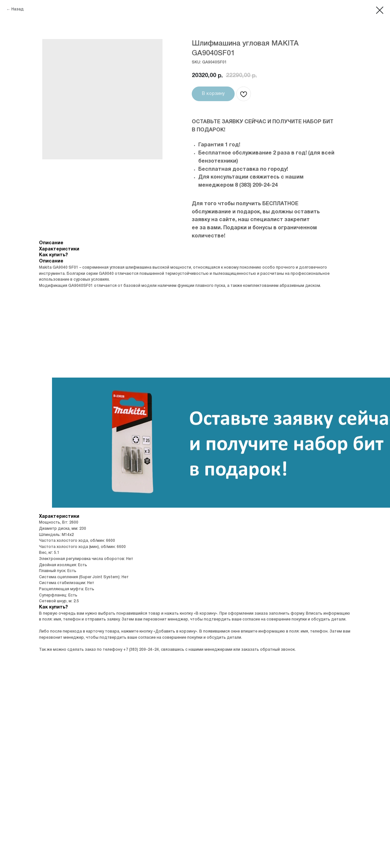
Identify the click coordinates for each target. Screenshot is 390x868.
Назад (18, 9)
